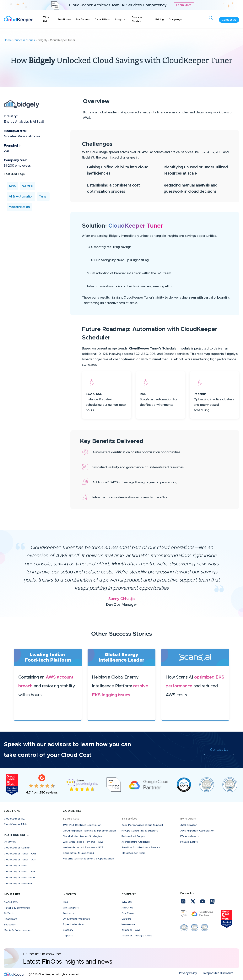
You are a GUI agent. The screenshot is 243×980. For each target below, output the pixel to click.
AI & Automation (21, 197)
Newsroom (128, 925)
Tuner (43, 197)
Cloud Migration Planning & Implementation (89, 831)
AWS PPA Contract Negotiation (82, 825)
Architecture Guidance (136, 842)
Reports (68, 936)
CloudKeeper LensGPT (18, 884)
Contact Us (229, 20)
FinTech (9, 914)
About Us (127, 908)
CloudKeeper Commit (17, 848)
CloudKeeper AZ (14, 819)
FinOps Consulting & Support (140, 831)
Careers (126, 919)
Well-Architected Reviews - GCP (83, 848)
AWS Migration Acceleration (197, 831)
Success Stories (137, 19)
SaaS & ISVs (11, 902)
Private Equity (189, 842)
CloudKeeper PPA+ (16, 824)
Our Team (128, 913)
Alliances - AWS (131, 930)
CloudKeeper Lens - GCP (19, 878)
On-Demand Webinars (76, 919)
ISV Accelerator (190, 836)
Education (10, 925)
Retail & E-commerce (17, 908)
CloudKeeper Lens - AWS (19, 872)
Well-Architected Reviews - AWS (83, 842)
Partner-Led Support (134, 836)
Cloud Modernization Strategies (82, 836)
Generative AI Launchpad (78, 853)
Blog (65, 902)
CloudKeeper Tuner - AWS (20, 854)
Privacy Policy (188, 973)
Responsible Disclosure (218, 973)
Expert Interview (73, 925)
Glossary (68, 930)
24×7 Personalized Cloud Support (142, 825)
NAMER (27, 186)
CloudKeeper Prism (133, 853)
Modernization (19, 207)
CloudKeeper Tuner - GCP (20, 860)
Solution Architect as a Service (141, 848)
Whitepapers (71, 908)
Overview (10, 842)
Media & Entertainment (18, 930)
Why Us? (46, 19)
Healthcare (11, 919)
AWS (12, 186)
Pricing (160, 20)
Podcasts (68, 913)
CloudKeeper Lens (15, 866)
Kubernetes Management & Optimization (88, 859)
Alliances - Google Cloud (137, 936)
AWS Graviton (189, 825)
